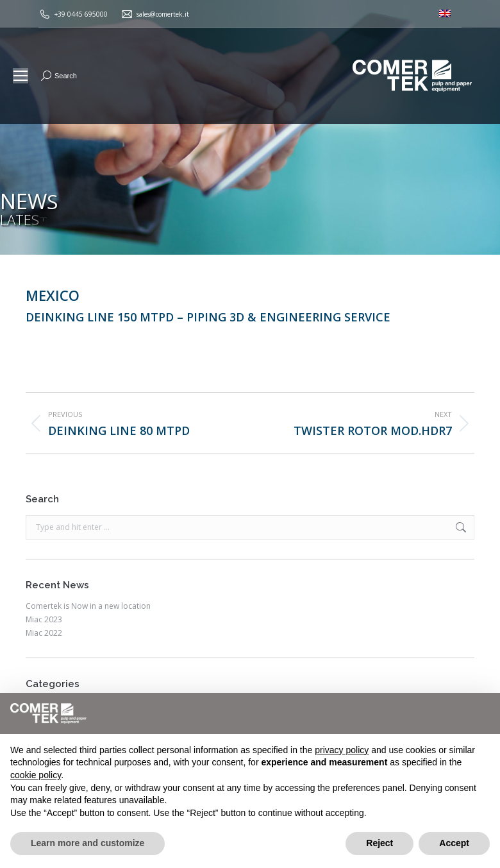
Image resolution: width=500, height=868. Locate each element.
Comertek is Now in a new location (88, 606)
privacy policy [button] (342, 750)
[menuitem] (445, 14)
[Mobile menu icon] (21, 76)
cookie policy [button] (36, 775)
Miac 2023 (44, 620)
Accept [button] (454, 843)
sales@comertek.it (163, 14)
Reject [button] (379, 843)
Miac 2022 (44, 633)
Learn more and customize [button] (88, 843)
